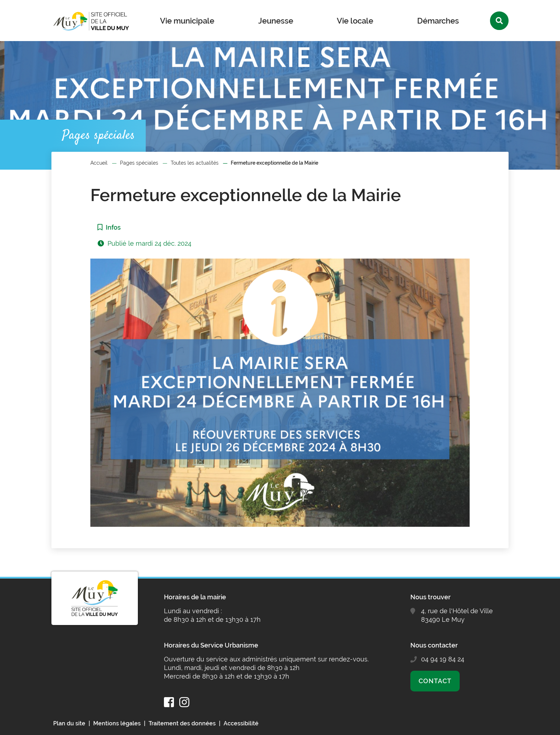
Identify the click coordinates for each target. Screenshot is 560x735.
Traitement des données (182, 723)
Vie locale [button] (355, 21)
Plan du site (69, 723)
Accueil (99, 163)
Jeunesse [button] (276, 21)
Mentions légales (117, 723)
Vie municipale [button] (187, 21)
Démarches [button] (438, 21)
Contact (435, 681)
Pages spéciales (139, 163)
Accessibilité (241, 723)
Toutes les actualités (195, 163)
